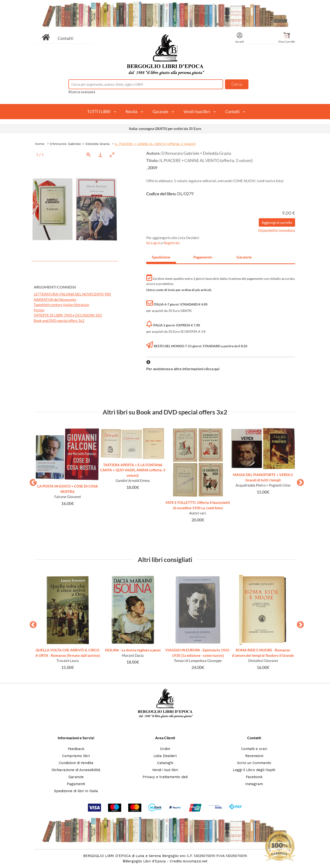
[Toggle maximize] (112, 155)
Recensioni (254, 756)
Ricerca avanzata (82, 92)
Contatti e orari (254, 749)
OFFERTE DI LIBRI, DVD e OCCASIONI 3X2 (68, 315)
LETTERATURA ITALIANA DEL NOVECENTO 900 (72, 294)
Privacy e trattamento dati (165, 777)
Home (40, 144)
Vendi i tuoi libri (197, 112)
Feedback (76, 749)
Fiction (39, 310)
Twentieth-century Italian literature (61, 305)
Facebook (254, 777)
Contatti (66, 38)
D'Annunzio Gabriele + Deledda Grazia (80, 144)
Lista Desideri (165, 756)
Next (299, 481)
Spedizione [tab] (161, 257)
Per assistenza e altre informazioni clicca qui (183, 369)
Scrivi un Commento (254, 763)
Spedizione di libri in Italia (76, 791)
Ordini (165, 749)
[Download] (100, 155)
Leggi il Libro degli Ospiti (254, 770)
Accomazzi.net (195, 861)
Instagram (254, 784)
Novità (131, 112)
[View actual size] (89, 155)
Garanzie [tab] (244, 257)
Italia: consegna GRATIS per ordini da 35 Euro (165, 129)
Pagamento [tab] (203, 257)
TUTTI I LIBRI (99, 112)
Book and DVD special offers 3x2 (59, 321)
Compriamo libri (76, 756)
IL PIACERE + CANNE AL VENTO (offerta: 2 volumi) (155, 144)
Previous (31, 481)
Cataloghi (165, 763)
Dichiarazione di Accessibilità (76, 770)
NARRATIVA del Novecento (55, 299)
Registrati (172, 243)
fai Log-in (154, 243)
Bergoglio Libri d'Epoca (146, 861)
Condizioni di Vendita (76, 763)
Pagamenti (76, 784)
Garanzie (160, 112)
